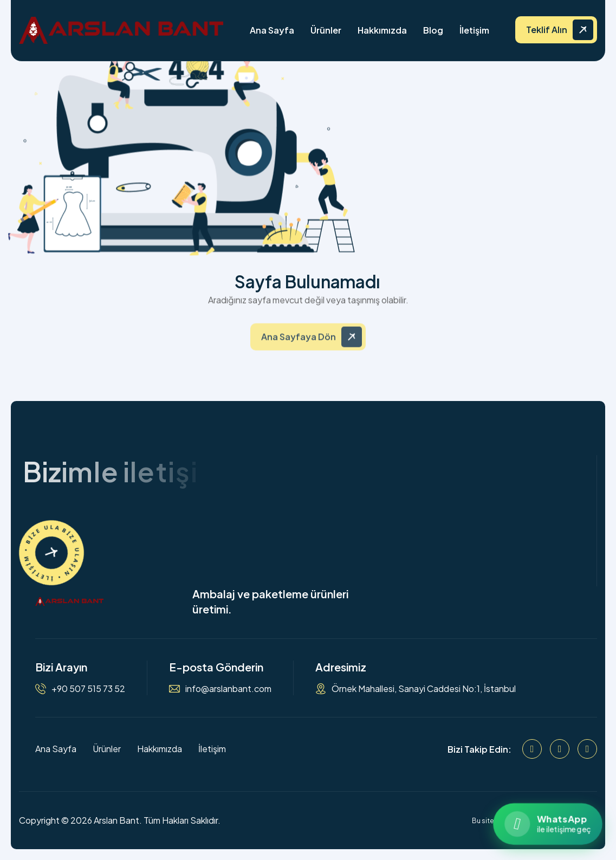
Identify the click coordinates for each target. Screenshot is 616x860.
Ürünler (326, 30)
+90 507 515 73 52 (88, 688)
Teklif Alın (547, 30)
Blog (433, 30)
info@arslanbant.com (228, 688)
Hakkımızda (382, 30)
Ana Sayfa (272, 30)
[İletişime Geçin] (51, 553)
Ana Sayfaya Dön (299, 342)
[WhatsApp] (587, 749)
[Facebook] (532, 749)
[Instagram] (560, 749)
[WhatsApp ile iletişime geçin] (547, 824)
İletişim (474, 30)
